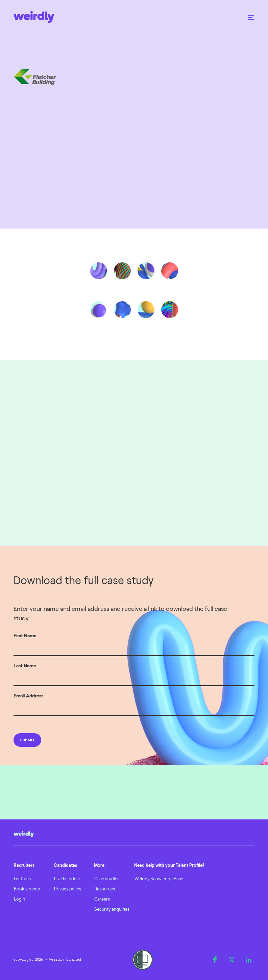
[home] (34, 17)
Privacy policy (68, 889)
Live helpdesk (67, 879)
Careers (102, 899)
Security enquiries (112, 909)
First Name (25, 635)
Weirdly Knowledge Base (159, 879)
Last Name (25, 665)
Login (19, 899)
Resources (105, 889)
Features (22, 879)
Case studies (107, 879)
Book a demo (27, 889)
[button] (251, 17)
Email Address (28, 696)
